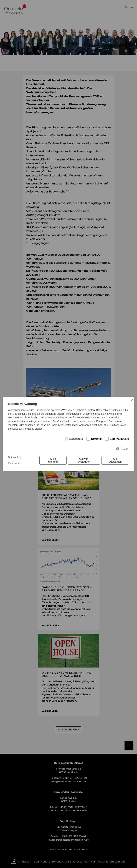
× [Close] (132, 400)
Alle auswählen (115, 460)
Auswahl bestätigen (84, 460)
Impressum (14, 463)
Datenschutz (15, 457)
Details (124, 449)
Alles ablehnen (53, 460)
